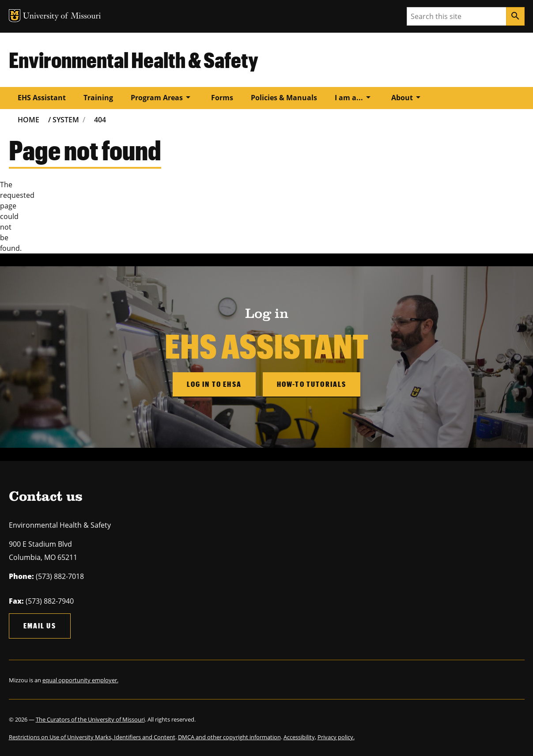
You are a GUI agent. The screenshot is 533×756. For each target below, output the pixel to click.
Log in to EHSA (214, 384)
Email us (40, 626)
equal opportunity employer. (80, 680)
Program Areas (162, 97)
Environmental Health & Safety (134, 60)
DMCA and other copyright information (229, 737)
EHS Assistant (42, 98)
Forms (222, 98)
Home (28, 120)
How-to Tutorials (312, 384)
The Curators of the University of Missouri (90, 719)
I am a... (354, 97)
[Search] (515, 16)
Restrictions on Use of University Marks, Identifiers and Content (92, 737)
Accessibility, (300, 737)
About (407, 97)
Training (98, 98)
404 (100, 120)
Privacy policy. (336, 737)
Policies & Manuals (284, 98)
